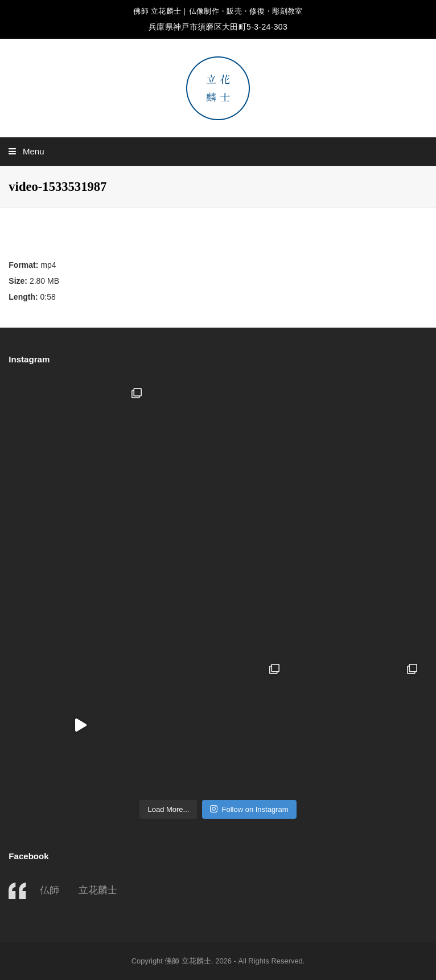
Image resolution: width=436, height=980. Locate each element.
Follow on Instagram (249, 809)
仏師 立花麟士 (79, 890)
